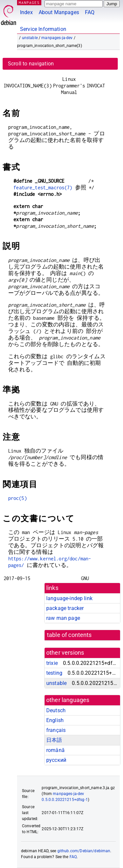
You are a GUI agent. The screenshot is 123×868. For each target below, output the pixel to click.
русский (56, 760)
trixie (52, 663)
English (55, 720)
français (56, 730)
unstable (30, 38)
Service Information (43, 29)
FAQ (90, 12)
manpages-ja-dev (57, 38)
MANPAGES (29, 2)
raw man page (63, 618)
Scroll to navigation (31, 64)
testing (54, 673)
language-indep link (69, 598)
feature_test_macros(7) (43, 188)
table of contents (69, 635)
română (55, 750)
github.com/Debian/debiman (84, 851)
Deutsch (56, 710)
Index (26, 12)
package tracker (65, 608)
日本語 (54, 740)
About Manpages (59, 12)
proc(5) (18, 498)
